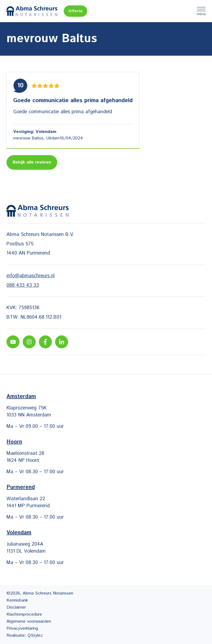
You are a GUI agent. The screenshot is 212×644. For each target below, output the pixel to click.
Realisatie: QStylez (25, 635)
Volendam (19, 533)
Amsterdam (21, 397)
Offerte (75, 11)
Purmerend (21, 487)
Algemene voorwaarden (29, 621)
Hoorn (14, 442)
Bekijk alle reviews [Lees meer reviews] (32, 162)
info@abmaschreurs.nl (31, 276)
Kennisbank (17, 600)
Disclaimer (16, 607)
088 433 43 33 (23, 285)
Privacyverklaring (22, 628)
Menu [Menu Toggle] (201, 11)
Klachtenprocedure (24, 614)
